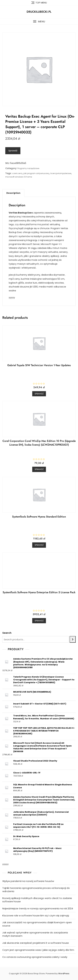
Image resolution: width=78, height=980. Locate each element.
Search (7, 633)
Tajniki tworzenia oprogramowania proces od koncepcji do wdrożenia (36, 890)
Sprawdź (13, 151)
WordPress (64, 974)
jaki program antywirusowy (36, 173)
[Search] (73, 639)
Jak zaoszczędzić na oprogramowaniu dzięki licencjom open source (37, 924)
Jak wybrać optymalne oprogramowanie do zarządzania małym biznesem (35, 934)
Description (13, 193)
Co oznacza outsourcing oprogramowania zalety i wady (35, 957)
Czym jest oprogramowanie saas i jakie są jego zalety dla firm (38, 950)
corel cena (17, 173)
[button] (39, 22)
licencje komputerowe (61, 173)
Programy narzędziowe (28, 168)
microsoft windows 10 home (19, 177)
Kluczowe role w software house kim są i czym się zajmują (36, 915)
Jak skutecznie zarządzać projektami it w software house (36, 943)
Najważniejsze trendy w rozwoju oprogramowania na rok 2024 (38, 908)
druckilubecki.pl (39, 12)
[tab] (13, 193)
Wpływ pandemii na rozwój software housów (28, 881)
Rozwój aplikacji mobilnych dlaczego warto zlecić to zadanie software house (37, 900)
